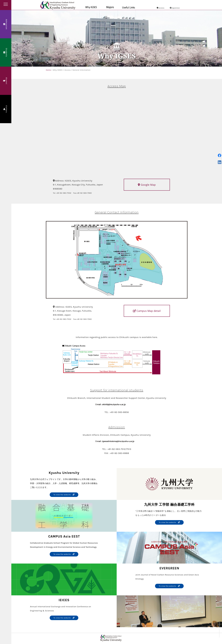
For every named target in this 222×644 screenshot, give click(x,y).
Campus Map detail (147, 311)
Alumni (5, 81)
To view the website (64, 495)
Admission (5, 24)
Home (48, 70)
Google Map (147, 185)
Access (161, 8)
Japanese (175, 8)
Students (5, 53)
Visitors (5, 109)
